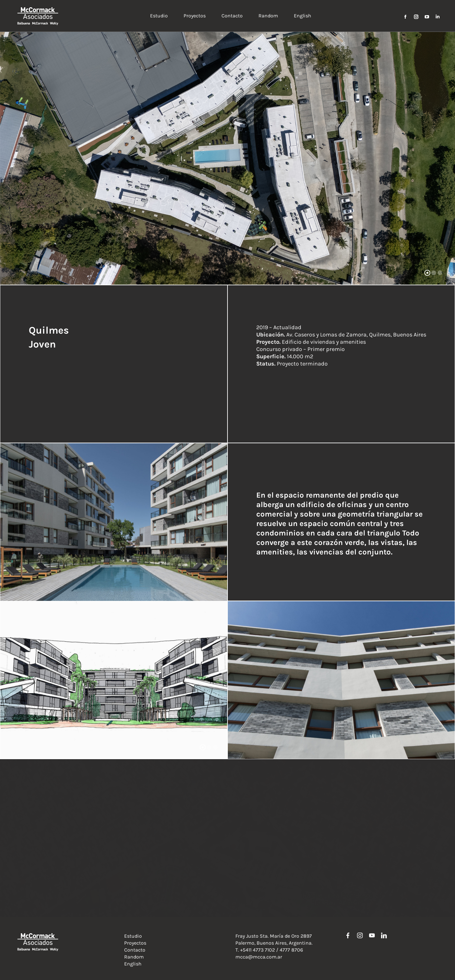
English (133, 964)
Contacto (135, 950)
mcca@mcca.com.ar (259, 957)
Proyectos (135, 943)
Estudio (133, 936)
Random (134, 957)
